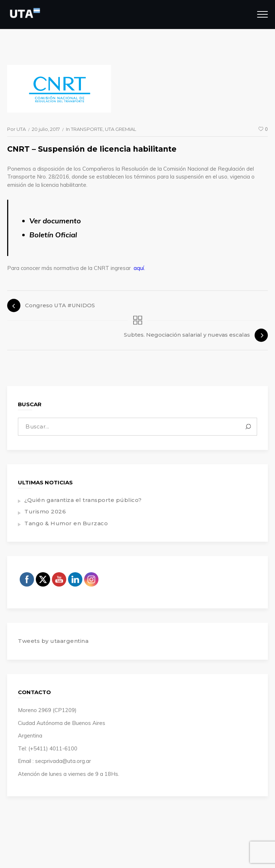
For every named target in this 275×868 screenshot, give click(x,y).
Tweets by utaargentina (53, 641)
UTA (21, 129)
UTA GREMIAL (120, 129)
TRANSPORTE (87, 129)
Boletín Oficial (53, 235)
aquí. (139, 268)
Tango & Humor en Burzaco (66, 523)
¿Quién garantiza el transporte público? (83, 500)
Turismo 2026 (45, 511)
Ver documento (55, 221)
